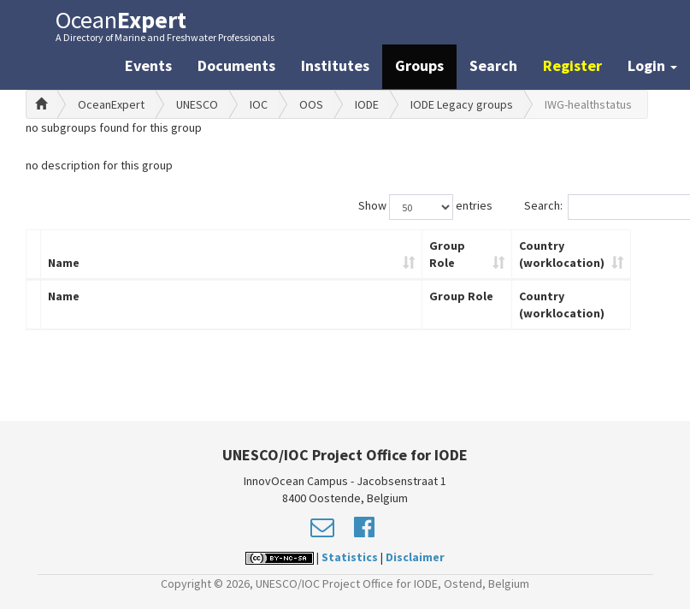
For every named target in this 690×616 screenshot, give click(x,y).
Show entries (425, 207)
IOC (259, 104)
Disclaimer (415, 557)
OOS (311, 104)
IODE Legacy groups (462, 104)
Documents (236, 65)
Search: (594, 207)
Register (572, 65)
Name (64, 263)
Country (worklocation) (562, 254)
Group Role (447, 254)
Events (148, 65)
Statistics (350, 557)
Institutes (335, 65)
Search (493, 65)
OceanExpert (111, 104)
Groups (419, 65)
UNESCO (197, 104)
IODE (367, 104)
